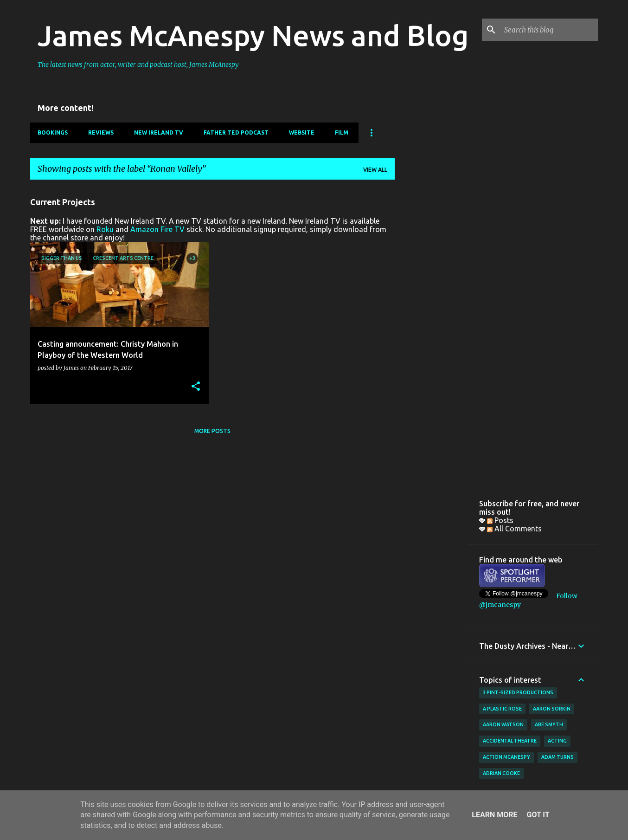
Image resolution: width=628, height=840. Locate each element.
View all (375, 170)
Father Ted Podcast (236, 132)
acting (557, 741)
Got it (538, 815)
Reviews (101, 132)
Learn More (494, 815)
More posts (212, 431)
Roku (105, 229)
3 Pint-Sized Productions (518, 692)
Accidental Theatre (510, 741)
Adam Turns (558, 757)
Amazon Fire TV (157, 229)
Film (342, 132)
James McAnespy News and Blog (253, 35)
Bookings (53, 132)
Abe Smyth (549, 724)
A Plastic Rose (502, 709)
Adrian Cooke (501, 773)
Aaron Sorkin (552, 709)
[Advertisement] (431, 326)
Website (302, 132)
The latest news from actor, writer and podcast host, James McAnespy (138, 65)
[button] (196, 387)
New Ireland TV (159, 132)
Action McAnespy (506, 757)
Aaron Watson (503, 724)
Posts (500, 520)
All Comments (514, 529)
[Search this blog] (549, 30)
